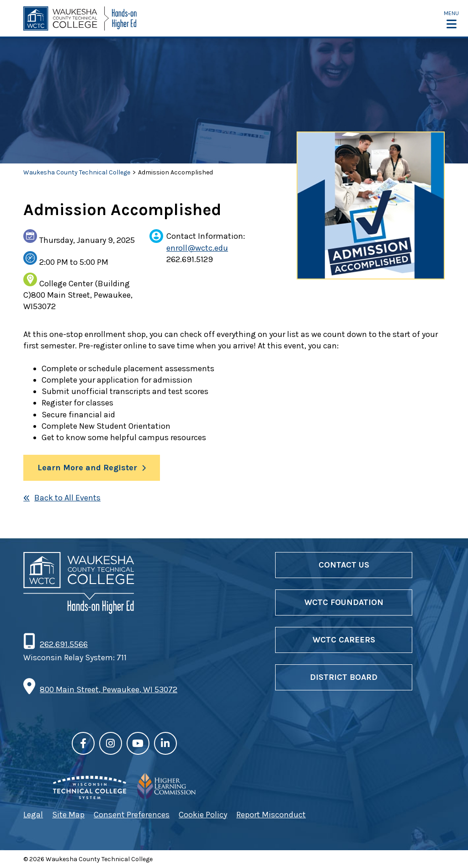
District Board (344, 677)
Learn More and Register (87, 468)
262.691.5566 (64, 644)
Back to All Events (67, 498)
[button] (451, 19)
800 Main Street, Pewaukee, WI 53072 (109, 689)
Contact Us (344, 565)
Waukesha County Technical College (77, 172)
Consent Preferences (132, 815)
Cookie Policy (203, 815)
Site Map (68, 815)
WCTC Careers (344, 640)
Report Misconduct (271, 815)
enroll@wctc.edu (197, 248)
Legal (33, 815)
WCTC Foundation (344, 602)
